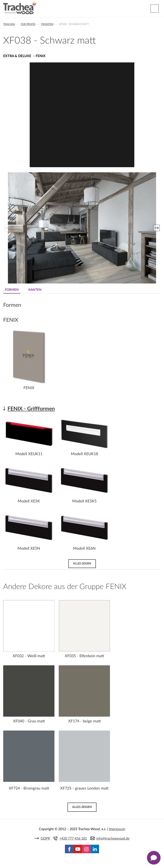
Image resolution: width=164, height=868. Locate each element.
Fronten (47, 24)
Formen (12, 290)
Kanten (35, 290)
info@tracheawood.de (113, 838)
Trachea (9, 24)
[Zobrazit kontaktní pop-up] (154, 858)
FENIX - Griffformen (31, 409)
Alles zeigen (82, 564)
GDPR (45, 838)
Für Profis (28, 24)
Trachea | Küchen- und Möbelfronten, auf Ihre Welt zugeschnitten (20, 8)
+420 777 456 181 (73, 838)
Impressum (117, 829)
